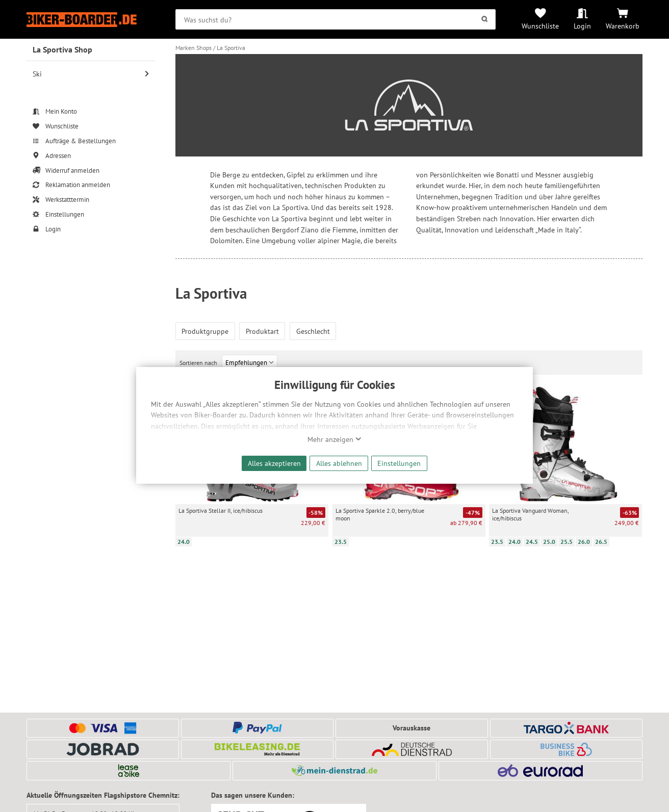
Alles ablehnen (339, 463)
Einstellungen (399, 463)
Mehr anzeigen (334, 439)
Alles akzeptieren (274, 463)
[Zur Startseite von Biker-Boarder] (91, 20)
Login (582, 26)
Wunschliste (540, 26)
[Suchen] (485, 19)
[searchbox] (336, 19)
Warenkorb (623, 26)
